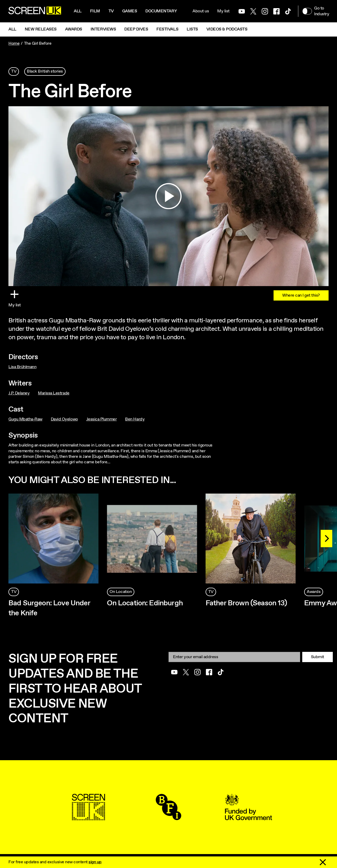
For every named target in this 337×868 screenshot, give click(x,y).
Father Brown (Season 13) (246, 603)
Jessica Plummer (102, 419)
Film (95, 11)
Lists (192, 29)
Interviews (103, 29)
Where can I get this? (301, 295)
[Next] (326, 539)
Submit (318, 657)
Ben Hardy (135, 419)
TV (14, 71)
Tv (111, 11)
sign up (95, 862)
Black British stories (45, 71)
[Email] (234, 657)
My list (223, 11)
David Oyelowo (64, 419)
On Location (121, 592)
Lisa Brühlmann (22, 367)
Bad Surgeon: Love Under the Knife (49, 608)
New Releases (41, 29)
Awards (74, 29)
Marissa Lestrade (54, 393)
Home (14, 44)
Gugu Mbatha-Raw (25, 419)
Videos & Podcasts (227, 29)
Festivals (167, 29)
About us (201, 11)
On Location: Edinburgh (145, 603)
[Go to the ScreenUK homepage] (35, 11)
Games (130, 11)
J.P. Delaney (19, 393)
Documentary (161, 11)
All (78, 11)
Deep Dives (136, 29)
